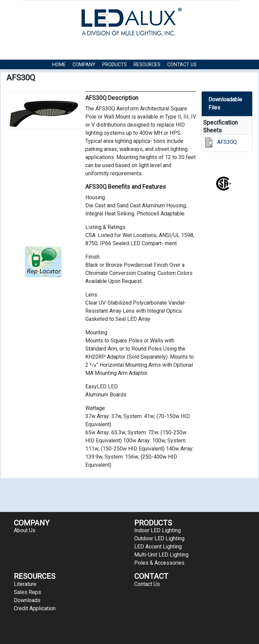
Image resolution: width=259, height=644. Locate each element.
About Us (25, 530)
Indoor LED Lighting (157, 530)
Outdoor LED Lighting (159, 538)
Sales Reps (27, 592)
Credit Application (35, 608)
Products (114, 65)
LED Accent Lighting (158, 547)
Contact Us (182, 65)
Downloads (27, 600)
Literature (25, 584)
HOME (59, 65)
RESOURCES (147, 65)
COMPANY (84, 65)
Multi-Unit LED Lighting (161, 555)
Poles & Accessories (159, 563)
